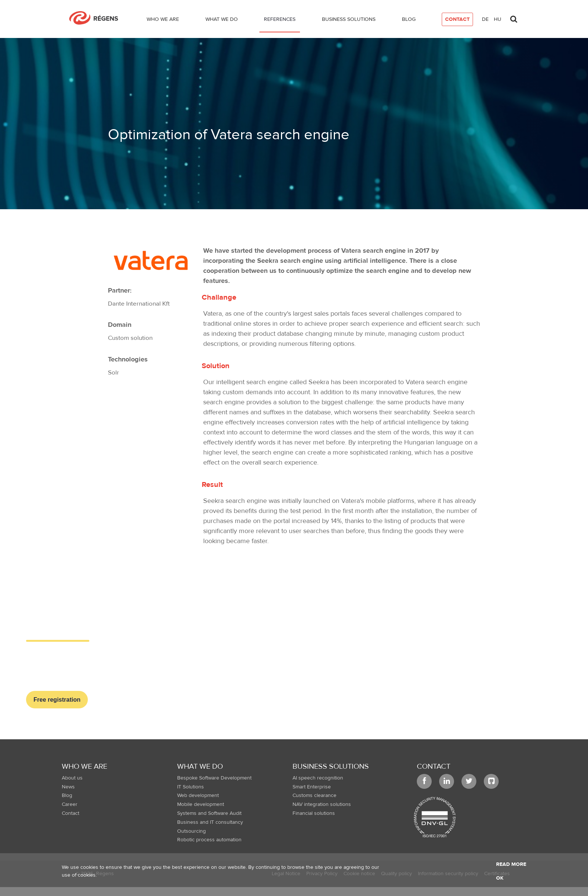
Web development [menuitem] (198, 795)
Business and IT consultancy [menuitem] (210, 822)
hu (498, 19)
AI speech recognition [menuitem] (318, 778)
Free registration (57, 700)
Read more (511, 864)
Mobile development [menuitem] (201, 804)
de (485, 19)
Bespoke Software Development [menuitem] (214, 778)
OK (500, 878)
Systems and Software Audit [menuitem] (209, 813)
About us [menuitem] (72, 778)
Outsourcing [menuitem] (191, 831)
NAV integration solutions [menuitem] (322, 804)
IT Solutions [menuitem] (191, 787)
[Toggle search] (514, 17)
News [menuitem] (68, 787)
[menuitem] (163, 21)
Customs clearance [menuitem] (314, 795)
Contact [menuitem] (71, 813)
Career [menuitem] (70, 804)
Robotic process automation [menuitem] (209, 840)
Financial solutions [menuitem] (314, 813)
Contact (434, 766)
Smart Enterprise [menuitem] (312, 787)
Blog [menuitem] (67, 795)
